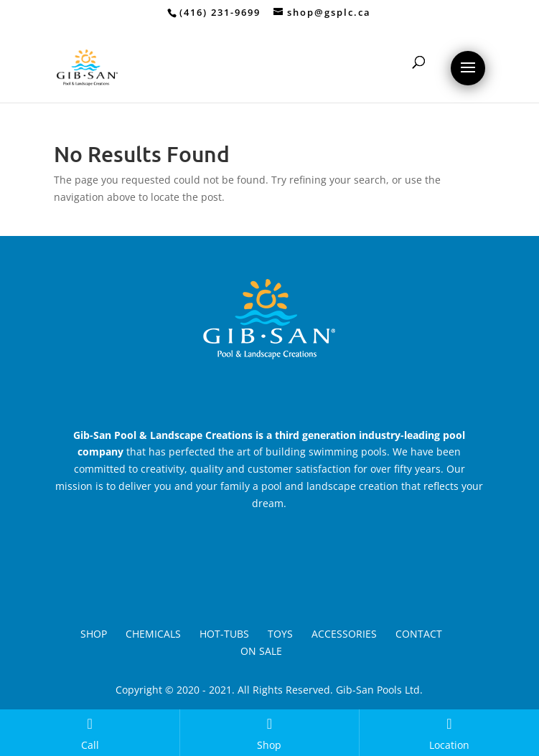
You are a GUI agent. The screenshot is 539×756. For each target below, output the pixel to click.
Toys (280, 634)
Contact (419, 634)
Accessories (344, 634)
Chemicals (153, 634)
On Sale (261, 651)
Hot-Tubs (224, 634)
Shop (94, 634)
